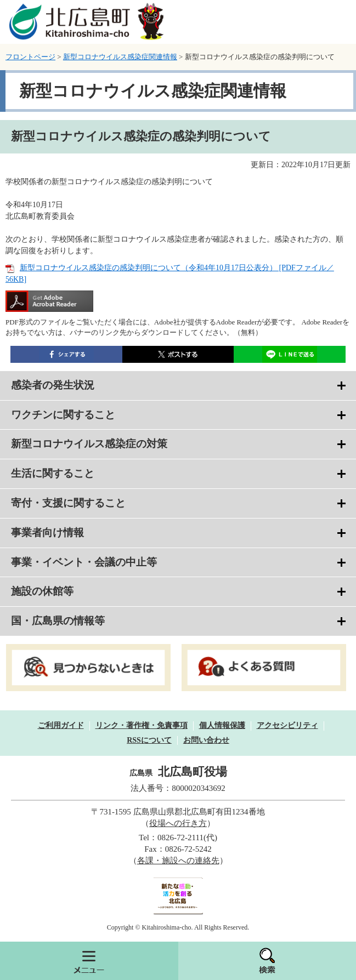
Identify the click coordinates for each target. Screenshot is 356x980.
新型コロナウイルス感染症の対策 (89, 444)
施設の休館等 (42, 591)
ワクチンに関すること (63, 415)
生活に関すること (53, 473)
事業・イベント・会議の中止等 (84, 562)
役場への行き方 (178, 823)
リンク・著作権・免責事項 (142, 725)
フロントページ (30, 57)
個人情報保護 (222, 725)
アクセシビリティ (287, 725)
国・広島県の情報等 (58, 621)
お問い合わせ (206, 740)
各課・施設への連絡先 (178, 861)
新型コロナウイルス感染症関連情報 (120, 57)
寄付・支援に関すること (68, 503)
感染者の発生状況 (53, 385)
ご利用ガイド (61, 725)
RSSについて (149, 740)
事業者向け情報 (47, 532)
